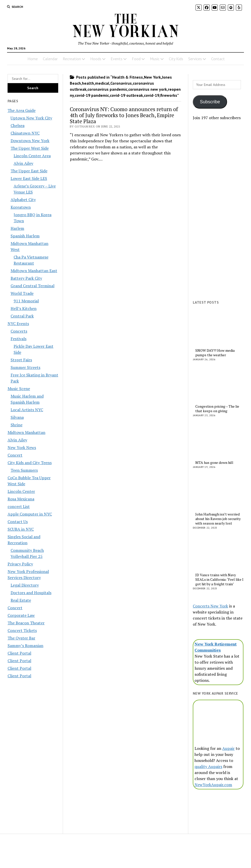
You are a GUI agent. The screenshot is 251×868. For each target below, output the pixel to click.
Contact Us (18, 522)
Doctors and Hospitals (31, 593)
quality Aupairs (208, 766)
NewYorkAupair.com (213, 785)
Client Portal (19, 653)
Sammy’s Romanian (25, 646)
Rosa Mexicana (21, 499)
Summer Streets (25, 367)
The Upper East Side (29, 171)
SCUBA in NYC (21, 529)
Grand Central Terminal (33, 286)
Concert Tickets (22, 630)
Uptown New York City (31, 118)
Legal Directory (25, 585)
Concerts (19, 331)
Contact (218, 59)
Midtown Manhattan (26, 432)
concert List (19, 506)
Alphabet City (23, 200)
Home (33, 59)
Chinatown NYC (25, 133)
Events (117, 59)
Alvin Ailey (23, 163)
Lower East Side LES (29, 178)
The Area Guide (22, 110)
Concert (15, 455)
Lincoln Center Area (32, 156)
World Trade (22, 293)
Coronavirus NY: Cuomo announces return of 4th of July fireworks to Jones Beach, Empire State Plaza (124, 115)
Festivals (19, 339)
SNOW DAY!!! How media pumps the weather (215, 353)
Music (155, 59)
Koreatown (21, 207)
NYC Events (18, 324)
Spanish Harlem (25, 236)
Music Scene (19, 389)
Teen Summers (24, 470)
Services (195, 59)
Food (136, 59)
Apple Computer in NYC (30, 514)
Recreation (72, 59)
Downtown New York (30, 141)
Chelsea (18, 125)
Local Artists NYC (27, 410)
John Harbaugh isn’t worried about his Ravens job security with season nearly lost (218, 519)
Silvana (17, 417)
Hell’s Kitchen (24, 308)
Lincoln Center (21, 491)
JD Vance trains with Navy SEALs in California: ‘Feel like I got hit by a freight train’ (219, 580)
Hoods (96, 59)
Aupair (228, 748)
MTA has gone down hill (214, 463)
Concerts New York (210, 606)
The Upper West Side (30, 148)
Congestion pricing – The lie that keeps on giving (217, 409)
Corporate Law (21, 615)
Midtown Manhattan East (34, 271)
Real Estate (21, 600)
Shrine (17, 425)
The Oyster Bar (21, 638)
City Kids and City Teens (30, 463)
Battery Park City (26, 278)
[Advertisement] (218, 216)
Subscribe (210, 102)
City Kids (176, 59)
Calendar (50, 59)
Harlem (17, 228)
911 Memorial (26, 301)
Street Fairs (21, 360)
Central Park (22, 316)
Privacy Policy (20, 564)
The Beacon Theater (26, 623)
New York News (22, 447)
